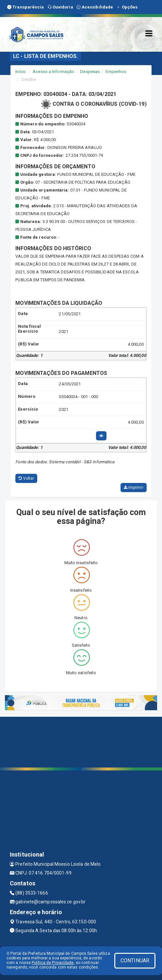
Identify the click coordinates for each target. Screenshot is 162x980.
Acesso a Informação (53, 72)
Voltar (26, 478)
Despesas (90, 72)
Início (21, 72)
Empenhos (116, 72)
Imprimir (134, 488)
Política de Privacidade (53, 963)
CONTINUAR (135, 961)
